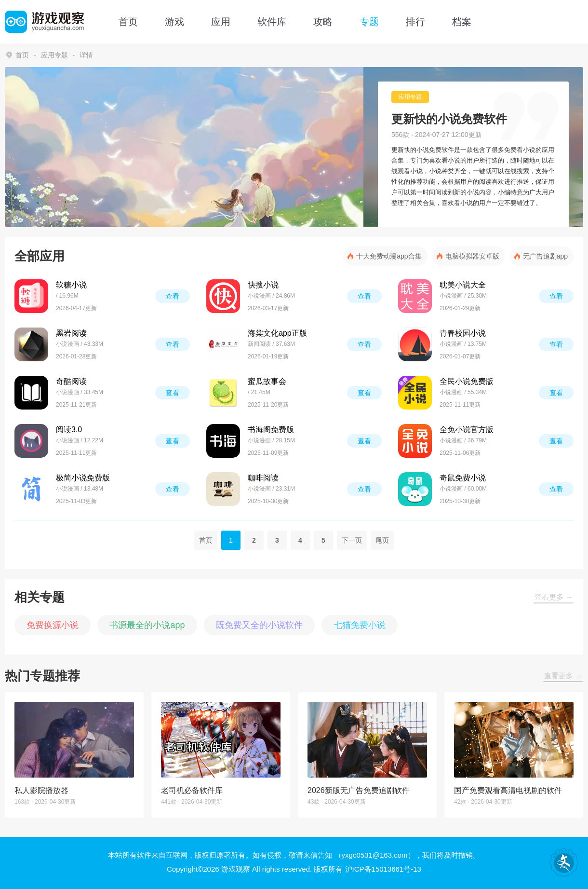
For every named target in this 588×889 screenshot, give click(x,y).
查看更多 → (554, 597)
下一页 (352, 540)
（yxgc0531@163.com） (375, 855)
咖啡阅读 (263, 478)
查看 (173, 296)
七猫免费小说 (360, 625)
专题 (369, 22)
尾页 (382, 540)
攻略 (323, 22)
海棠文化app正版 (277, 333)
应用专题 (54, 55)
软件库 (272, 22)
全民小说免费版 (467, 381)
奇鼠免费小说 (463, 478)
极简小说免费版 (83, 478)
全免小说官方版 (467, 430)
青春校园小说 (463, 333)
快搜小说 (263, 285)
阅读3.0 (69, 430)
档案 (462, 22)
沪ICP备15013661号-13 (383, 869)
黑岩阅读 (71, 333)
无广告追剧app (545, 256)
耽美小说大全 (463, 285)
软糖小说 (71, 285)
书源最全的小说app (147, 625)
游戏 (174, 22)
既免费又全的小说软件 (259, 625)
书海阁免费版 (271, 430)
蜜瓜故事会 (267, 381)
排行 (415, 22)
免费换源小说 (53, 625)
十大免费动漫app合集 (389, 256)
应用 (221, 22)
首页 (128, 22)
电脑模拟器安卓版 (472, 256)
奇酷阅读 (71, 381)
